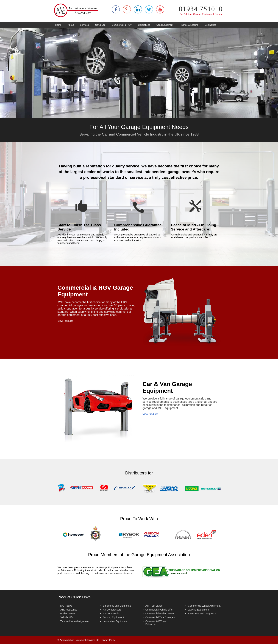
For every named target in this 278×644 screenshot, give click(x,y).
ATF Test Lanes (154, 606)
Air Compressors (112, 610)
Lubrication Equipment (115, 621)
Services (84, 25)
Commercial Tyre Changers (160, 617)
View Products (65, 321)
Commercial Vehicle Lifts (159, 610)
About (71, 25)
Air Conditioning (112, 614)
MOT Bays (66, 606)
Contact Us (210, 25)
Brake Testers (68, 614)
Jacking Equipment (113, 617)
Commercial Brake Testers (160, 614)
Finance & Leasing (189, 25)
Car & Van (100, 25)
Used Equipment (165, 25)
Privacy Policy (108, 640)
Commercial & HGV (122, 25)
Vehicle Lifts (67, 617)
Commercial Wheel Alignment (204, 606)
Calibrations (144, 25)
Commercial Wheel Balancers (156, 623)
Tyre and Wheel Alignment (75, 621)
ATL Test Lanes (69, 610)
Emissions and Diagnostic (117, 606)
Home (58, 25)
